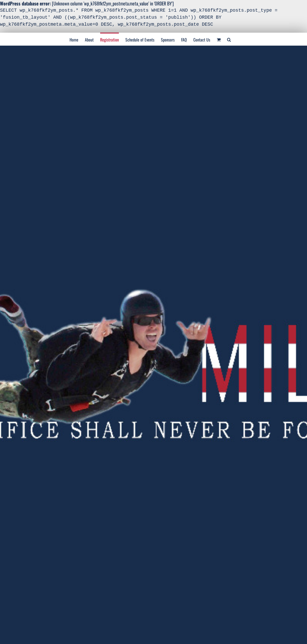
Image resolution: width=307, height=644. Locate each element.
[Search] (229, 39)
